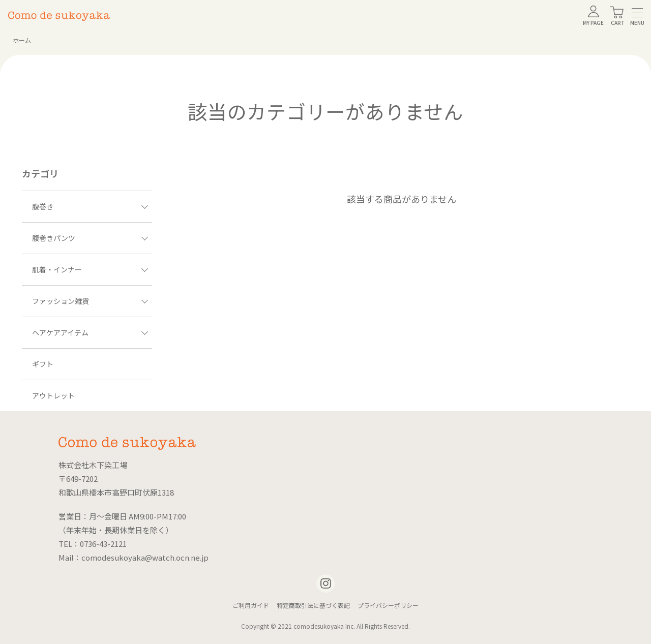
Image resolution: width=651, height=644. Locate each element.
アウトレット (53, 395)
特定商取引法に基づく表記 (313, 605)
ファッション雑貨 (90, 301)
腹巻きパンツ (90, 238)
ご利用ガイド (251, 605)
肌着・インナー (90, 269)
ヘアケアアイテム (90, 332)
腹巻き (90, 206)
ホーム (22, 40)
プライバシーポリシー (388, 605)
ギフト (43, 364)
